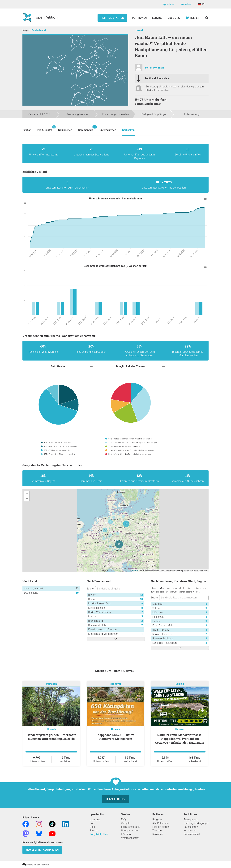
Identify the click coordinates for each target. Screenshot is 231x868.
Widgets (126, 823)
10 (141, 599)
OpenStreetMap (177, 571)
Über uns (95, 819)
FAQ (123, 819)
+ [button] (27, 494)
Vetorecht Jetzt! (130, 838)
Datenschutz (191, 827)
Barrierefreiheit (192, 834)
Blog (92, 827)
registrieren (169, 4)
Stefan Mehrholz (154, 68)
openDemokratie (130, 827)
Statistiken (128, 130)
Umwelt (139, 30)
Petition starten (112, 18)
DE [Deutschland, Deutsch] (202, 4)
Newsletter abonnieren (42, 850)
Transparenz (191, 819)
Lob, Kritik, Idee (99, 834)
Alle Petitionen (160, 823)
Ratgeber (157, 819)
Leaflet (135, 571)
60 (77, 593)
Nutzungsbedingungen (197, 823)
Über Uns (174, 18)
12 (141, 595)
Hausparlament (130, 831)
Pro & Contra (45, 128)
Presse (94, 831)
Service (157, 18)
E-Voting (126, 834)
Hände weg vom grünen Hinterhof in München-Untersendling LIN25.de (51, 737)
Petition (27, 130)
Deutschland (39, 30)
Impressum (190, 831)
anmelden (187, 4)
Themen (157, 831)
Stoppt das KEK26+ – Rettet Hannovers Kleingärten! (116, 737)
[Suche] (207, 18)
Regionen (158, 834)
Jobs (93, 823)
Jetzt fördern (116, 799)
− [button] (27, 499)
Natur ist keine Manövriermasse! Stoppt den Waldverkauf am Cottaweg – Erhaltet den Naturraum (180, 739)
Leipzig (180, 684)
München (51, 684)
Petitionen (140, 18)
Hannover (116, 684)
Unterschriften (108, 130)
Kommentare (86, 128)
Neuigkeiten (65, 130)
